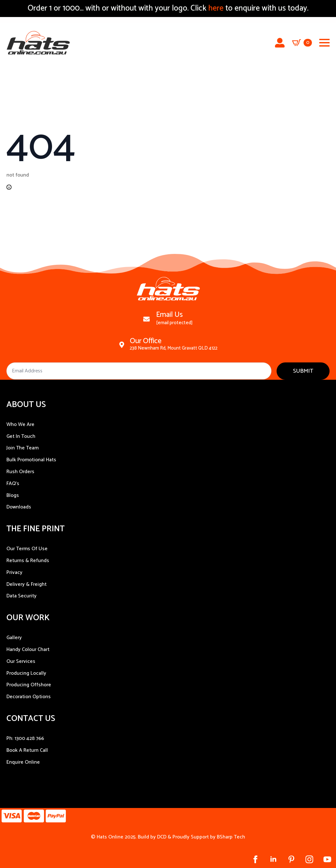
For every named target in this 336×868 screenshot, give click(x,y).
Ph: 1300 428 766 (25, 738)
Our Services (21, 661)
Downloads (19, 507)
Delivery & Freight (27, 584)
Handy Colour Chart (28, 650)
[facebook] (255, 859)
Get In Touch (21, 436)
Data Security (22, 596)
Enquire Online (23, 762)
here (215, 8)
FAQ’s (13, 484)
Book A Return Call (27, 750)
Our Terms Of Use (27, 549)
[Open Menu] (324, 43)
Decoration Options (29, 697)
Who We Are (20, 425)
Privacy (14, 573)
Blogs (13, 495)
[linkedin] (273, 859)
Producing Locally (26, 673)
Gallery (14, 638)
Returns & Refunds (28, 561)
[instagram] (309, 859)
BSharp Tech (231, 837)
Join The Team (22, 448)
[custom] (291, 859)
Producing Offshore (29, 685)
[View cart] (302, 43)
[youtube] (327, 859)
